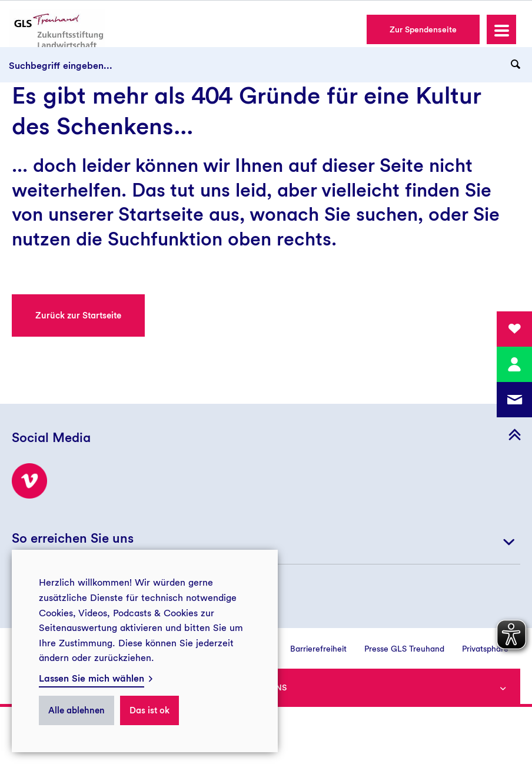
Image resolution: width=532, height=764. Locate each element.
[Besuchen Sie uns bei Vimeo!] (29, 481)
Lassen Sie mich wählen (92, 678)
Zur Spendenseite (423, 29)
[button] (501, 29)
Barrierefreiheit (318, 649)
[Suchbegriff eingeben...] (266, 65)
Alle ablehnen (77, 710)
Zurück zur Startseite (78, 315)
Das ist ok (149, 710)
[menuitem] (310, 648)
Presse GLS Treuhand (404, 649)
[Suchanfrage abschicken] (516, 65)
